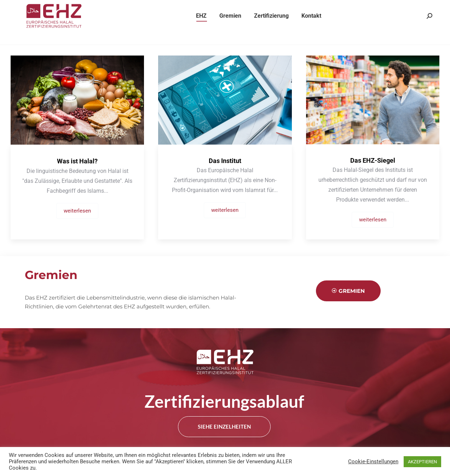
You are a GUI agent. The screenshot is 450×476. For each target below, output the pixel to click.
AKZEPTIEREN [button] (422, 462)
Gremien (348, 291)
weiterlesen (77, 211)
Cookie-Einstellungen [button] (373, 462)
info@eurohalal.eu (207, 7)
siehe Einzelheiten (224, 428)
